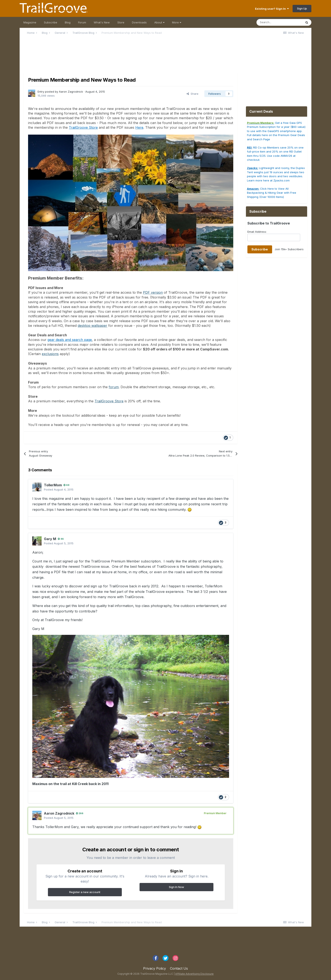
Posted (59, 489)
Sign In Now (176, 887)
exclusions (50, 354)
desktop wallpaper (92, 326)
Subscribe (51, 22)
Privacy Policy (155, 968)
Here (139, 127)
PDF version (153, 292)
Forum (82, 22)
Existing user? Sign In (272, 9)
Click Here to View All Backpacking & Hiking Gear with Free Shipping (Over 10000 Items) (272, 193)
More (177, 22)
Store (121, 22)
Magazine (30, 22)
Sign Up (302, 8)
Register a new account (85, 892)
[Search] (279, 22)
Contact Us (179, 968)
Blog (68, 22)
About (159, 22)
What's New (102, 22)
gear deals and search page (70, 340)
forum (114, 387)
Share (193, 94)
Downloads (139, 22)
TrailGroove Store (83, 127)
